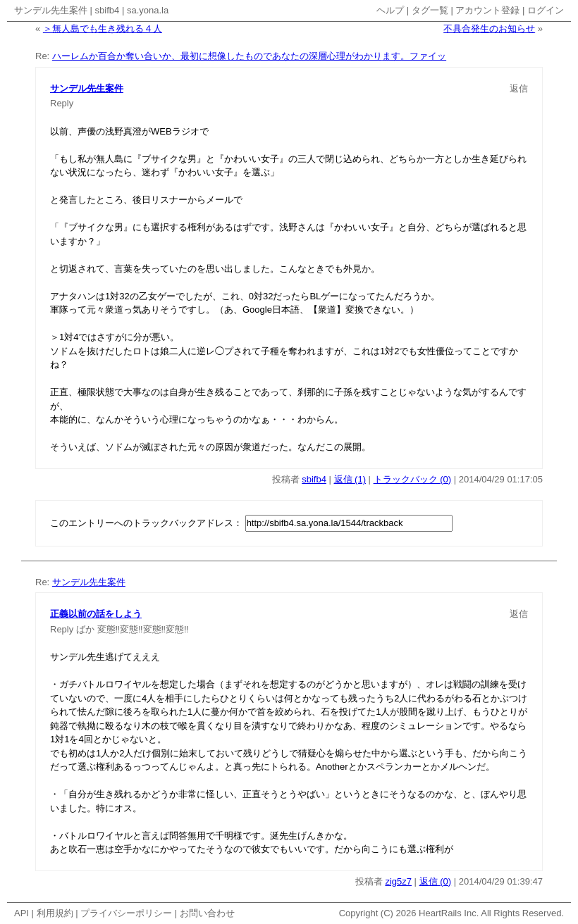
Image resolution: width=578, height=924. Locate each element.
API (21, 913)
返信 (519, 88)
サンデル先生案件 (51, 10)
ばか (85, 629)
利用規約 (55, 913)
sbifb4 (107, 10)
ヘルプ (390, 10)
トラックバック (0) (413, 479)
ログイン (546, 10)
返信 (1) (350, 479)
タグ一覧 (430, 10)
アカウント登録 (487, 10)
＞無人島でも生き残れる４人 (103, 29)
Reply (62, 103)
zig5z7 (398, 881)
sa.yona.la (148, 10)
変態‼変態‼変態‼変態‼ (143, 629)
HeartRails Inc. (449, 913)
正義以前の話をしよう (96, 614)
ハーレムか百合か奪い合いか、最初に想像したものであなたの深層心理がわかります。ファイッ (249, 56)
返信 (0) (436, 881)
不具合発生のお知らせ (489, 29)
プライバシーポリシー (126, 913)
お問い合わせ (207, 913)
